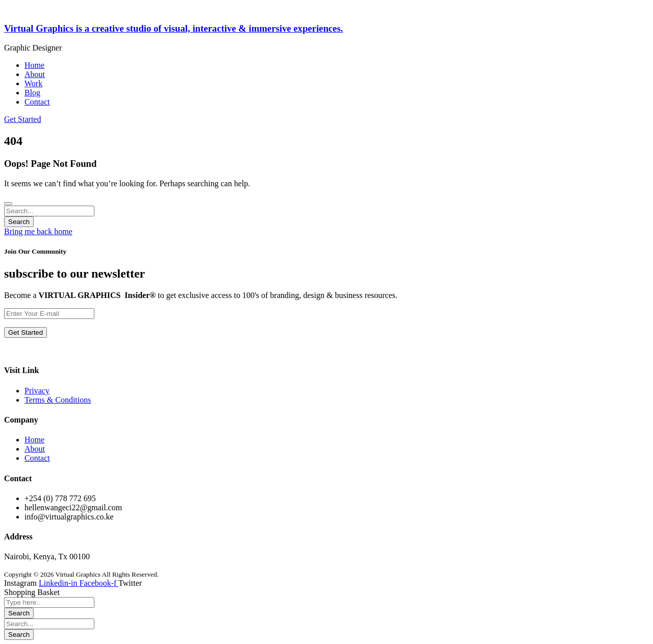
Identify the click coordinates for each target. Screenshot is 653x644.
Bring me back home (38, 231)
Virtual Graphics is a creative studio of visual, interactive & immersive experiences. (173, 28)
